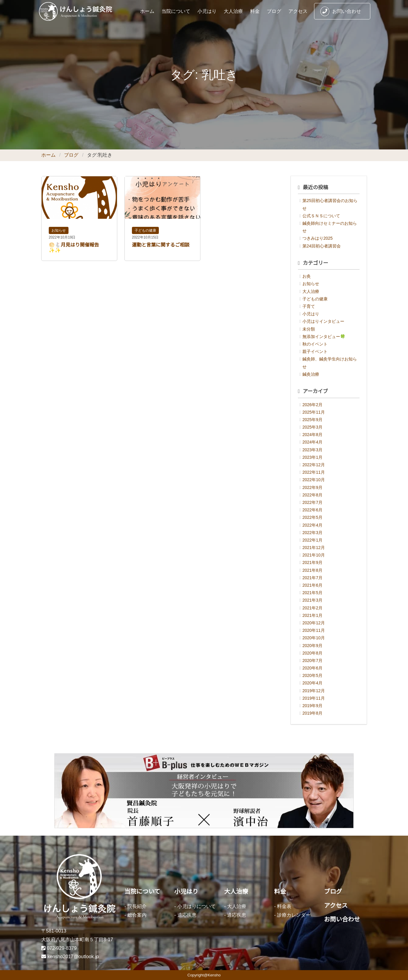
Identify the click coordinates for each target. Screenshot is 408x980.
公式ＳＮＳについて (321, 216)
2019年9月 (312, 706)
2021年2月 (312, 608)
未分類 (309, 329)
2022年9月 (312, 487)
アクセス (298, 11)
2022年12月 (314, 465)
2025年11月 (314, 412)
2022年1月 (312, 540)
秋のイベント (315, 344)
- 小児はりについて (195, 906)
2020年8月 (312, 653)
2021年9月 (312, 562)
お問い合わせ (341, 11)
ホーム (147, 11)
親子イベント (315, 351)
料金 (255, 11)
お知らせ (59, 230)
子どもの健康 (145, 230)
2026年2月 (312, 405)
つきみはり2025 (318, 238)
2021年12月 (314, 548)
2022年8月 (312, 495)
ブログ (274, 11)
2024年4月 (312, 442)
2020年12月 (314, 623)
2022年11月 (314, 472)
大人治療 (233, 11)
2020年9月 (312, 646)
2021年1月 (312, 615)
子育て (309, 306)
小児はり (207, 11)
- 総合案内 (136, 915)
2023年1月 (312, 457)
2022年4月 (312, 525)
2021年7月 (312, 578)
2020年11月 (314, 630)
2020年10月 (314, 638)
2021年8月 (312, 570)
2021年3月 (312, 600)
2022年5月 (312, 517)
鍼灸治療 (311, 374)
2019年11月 (314, 698)
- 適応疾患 (185, 915)
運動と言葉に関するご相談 (161, 245)
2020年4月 (312, 683)
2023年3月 (312, 450)
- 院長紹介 (136, 906)
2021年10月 (314, 555)
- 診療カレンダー (292, 915)
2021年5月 (312, 593)
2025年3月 (312, 427)
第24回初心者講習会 (322, 246)
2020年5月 (312, 675)
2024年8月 (312, 435)
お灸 (307, 276)
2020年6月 (312, 668)
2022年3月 (312, 533)
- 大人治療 (235, 906)
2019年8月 (312, 713)
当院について (176, 11)
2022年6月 (312, 510)
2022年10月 (314, 480)
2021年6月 (312, 585)
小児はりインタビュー (323, 321)
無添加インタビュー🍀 (324, 337)
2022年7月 (312, 502)
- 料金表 (283, 906)
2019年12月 (314, 691)
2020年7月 (312, 661)
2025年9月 (312, 420)
